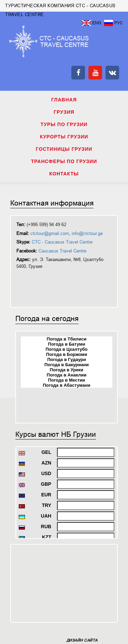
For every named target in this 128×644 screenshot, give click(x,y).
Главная (64, 100)
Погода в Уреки (67, 370)
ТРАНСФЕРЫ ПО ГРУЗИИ (64, 161)
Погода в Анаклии (67, 375)
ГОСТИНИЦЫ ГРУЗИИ (64, 149)
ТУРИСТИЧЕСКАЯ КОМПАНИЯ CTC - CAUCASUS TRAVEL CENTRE (49, 41)
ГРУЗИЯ (64, 112)
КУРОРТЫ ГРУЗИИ (64, 137)
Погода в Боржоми (67, 354)
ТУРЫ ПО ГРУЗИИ (64, 124)
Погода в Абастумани (67, 385)
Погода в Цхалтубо (66, 349)
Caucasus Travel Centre (62, 251)
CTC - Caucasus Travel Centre (62, 242)
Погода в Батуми (67, 344)
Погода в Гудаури (66, 360)
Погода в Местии (67, 380)
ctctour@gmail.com (50, 233)
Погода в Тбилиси (67, 339)
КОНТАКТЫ (64, 174)
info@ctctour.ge (87, 233)
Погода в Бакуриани (67, 365)
